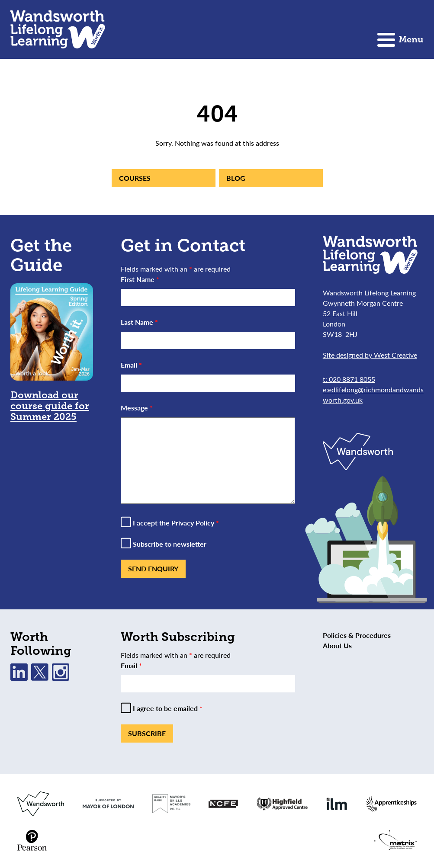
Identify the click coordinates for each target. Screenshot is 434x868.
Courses (135, 178)
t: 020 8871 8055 (349, 379)
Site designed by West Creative (370, 355)
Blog (236, 178)
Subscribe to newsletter (170, 544)
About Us (337, 645)
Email (131, 365)
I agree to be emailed (168, 708)
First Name (140, 279)
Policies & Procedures (357, 635)
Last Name (139, 322)
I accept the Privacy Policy (176, 523)
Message (137, 408)
